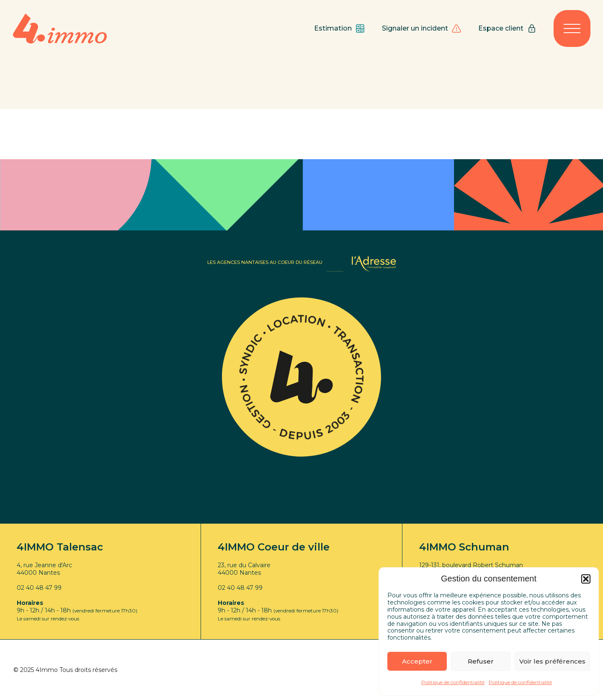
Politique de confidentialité (453, 682)
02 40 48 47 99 (39, 588)
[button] (586, 579)
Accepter (417, 661)
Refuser (481, 661)
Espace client (508, 28)
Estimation (340, 28)
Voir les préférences (552, 661)
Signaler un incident (422, 28)
